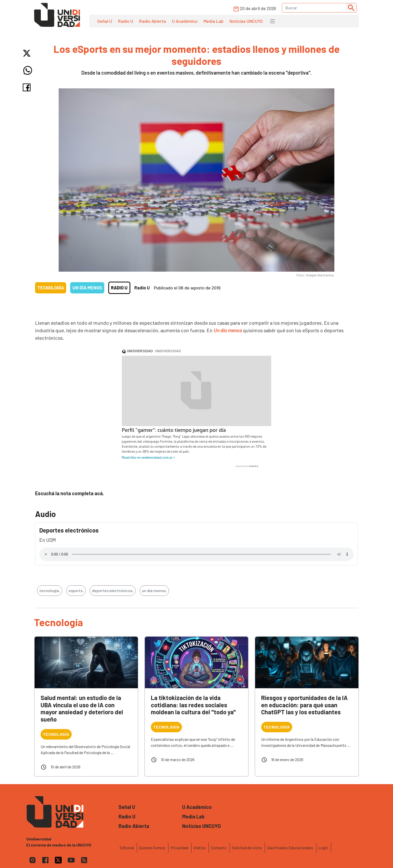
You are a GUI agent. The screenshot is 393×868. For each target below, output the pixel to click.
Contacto (219, 848)
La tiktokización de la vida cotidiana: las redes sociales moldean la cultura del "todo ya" (193, 705)
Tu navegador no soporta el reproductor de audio (197, 554)
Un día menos (87, 288)
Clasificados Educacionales (290, 848)
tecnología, (50, 590)
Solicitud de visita (247, 848)
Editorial (127, 848)
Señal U (105, 21)
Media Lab (214, 21)
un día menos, (154, 590)
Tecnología (51, 288)
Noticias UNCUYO (246, 21)
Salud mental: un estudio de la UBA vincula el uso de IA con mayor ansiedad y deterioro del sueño (82, 708)
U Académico (185, 21)
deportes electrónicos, (113, 590)
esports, (76, 590)
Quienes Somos (152, 848)
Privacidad (179, 848)
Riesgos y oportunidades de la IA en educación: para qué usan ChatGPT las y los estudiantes (304, 705)
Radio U (126, 21)
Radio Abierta (153, 21)
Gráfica (200, 848)
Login (323, 848)
